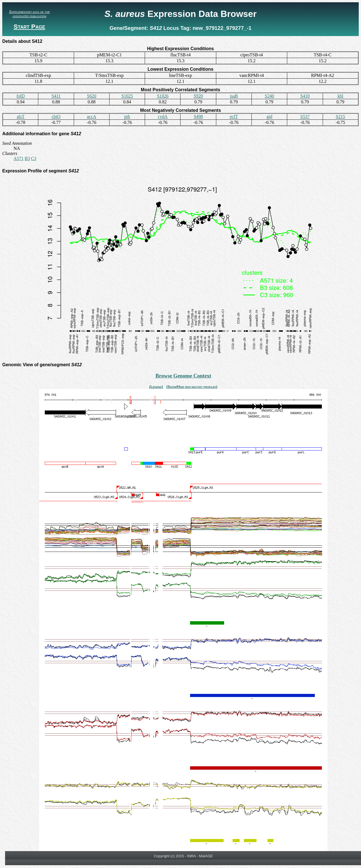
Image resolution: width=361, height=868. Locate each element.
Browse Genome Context (183, 376)
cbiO (56, 116)
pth (127, 116)
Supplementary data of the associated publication (29, 14)
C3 (34, 158)
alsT (21, 116)
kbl (340, 96)
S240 (269, 96)
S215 (340, 116)
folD (20, 96)
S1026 (163, 96)
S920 (198, 96)
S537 (305, 116)
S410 (305, 96)
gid (269, 116)
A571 (19, 158)
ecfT (234, 116)
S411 (56, 96)
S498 (198, 116)
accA (92, 116)
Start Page (29, 27)
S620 (92, 96)
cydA (163, 116)
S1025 (127, 96)
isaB (234, 96)
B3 (27, 158)
